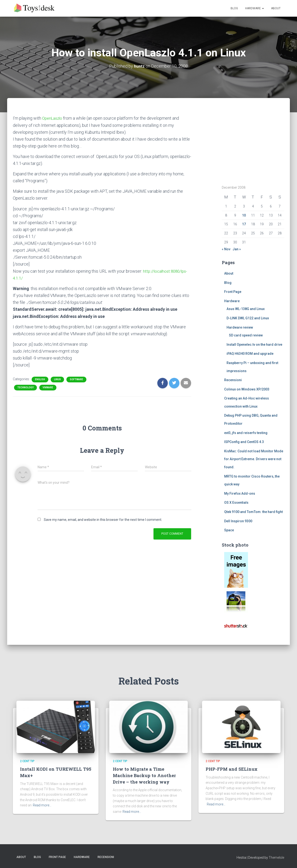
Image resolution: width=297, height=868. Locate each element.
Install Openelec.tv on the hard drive (254, 345)
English (40, 379)
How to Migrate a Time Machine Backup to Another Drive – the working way (145, 775)
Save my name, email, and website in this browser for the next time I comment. (103, 519)
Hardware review (240, 327)
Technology (25, 387)
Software (76, 379)
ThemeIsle (276, 857)
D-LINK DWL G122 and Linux (248, 318)
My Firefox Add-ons (240, 493)
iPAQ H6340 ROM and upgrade (250, 354)
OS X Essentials (236, 503)
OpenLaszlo (53, 118)
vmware (48, 387)
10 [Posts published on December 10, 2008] (244, 215)
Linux (57, 379)
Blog (234, 8)
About (276, 8)
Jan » (237, 249)
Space (229, 530)
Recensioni (233, 380)
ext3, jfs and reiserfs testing (246, 433)
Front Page (233, 292)
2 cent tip (27, 761)
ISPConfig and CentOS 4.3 (244, 442)
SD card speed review (246, 335)
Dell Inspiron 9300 (238, 521)
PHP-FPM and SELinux (232, 769)
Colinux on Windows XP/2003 (247, 389)
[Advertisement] (252, 144)
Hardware (255, 8)
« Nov (226, 249)
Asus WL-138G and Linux (246, 309)
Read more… (42, 805)
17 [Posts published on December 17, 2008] (244, 224)
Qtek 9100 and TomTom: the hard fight (253, 512)
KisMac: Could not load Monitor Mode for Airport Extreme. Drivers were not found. (254, 459)
